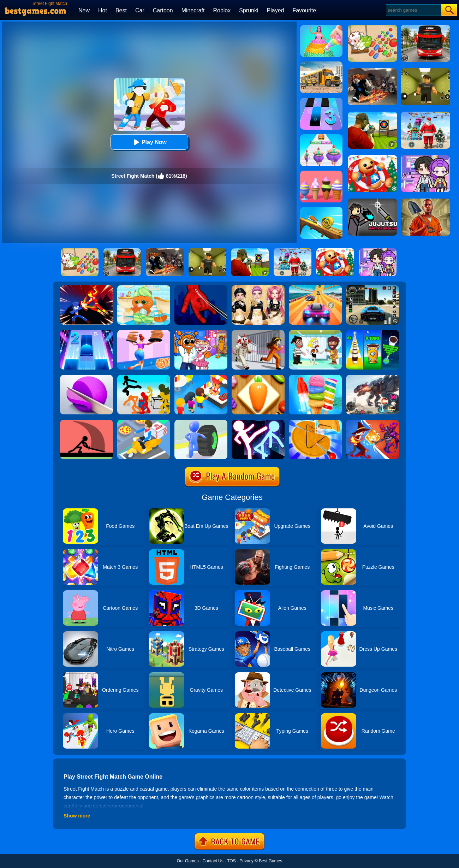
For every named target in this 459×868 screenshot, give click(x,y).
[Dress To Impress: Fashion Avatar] (258, 288)
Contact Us (213, 861)
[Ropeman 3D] (201, 288)
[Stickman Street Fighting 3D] (144, 377)
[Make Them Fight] (87, 422)
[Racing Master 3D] (315, 288)
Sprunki (249, 10)
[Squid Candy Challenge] (315, 422)
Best (121, 10)
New (84, 10)
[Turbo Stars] (201, 422)
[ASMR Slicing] (87, 377)
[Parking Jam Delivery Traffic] (144, 422)
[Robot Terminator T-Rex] (372, 377)
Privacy (246, 861)
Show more (77, 816)
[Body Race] (321, 137)
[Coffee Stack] (372, 332)
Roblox (222, 10)
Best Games (270, 861)
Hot (103, 10)
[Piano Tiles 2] (87, 332)
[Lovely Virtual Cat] (144, 288)
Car (140, 10)
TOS (231, 861)
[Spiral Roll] (321, 209)
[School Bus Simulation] (321, 64)
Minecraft (193, 10)
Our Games (188, 861)
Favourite (304, 10)
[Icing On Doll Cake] (321, 28)
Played (276, 10)
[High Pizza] (144, 332)
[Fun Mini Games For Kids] (201, 332)
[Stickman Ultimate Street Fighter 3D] (258, 422)
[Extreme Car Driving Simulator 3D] (372, 288)
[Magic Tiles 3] (321, 100)
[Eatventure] (201, 377)
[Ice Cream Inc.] (321, 173)
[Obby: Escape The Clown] (258, 332)
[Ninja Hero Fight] (87, 288)
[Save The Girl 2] (315, 332)
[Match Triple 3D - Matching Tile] (258, 377)
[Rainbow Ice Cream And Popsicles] (315, 377)
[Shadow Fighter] (372, 422)
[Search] (413, 10)
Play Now (149, 142)
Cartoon (163, 10)
